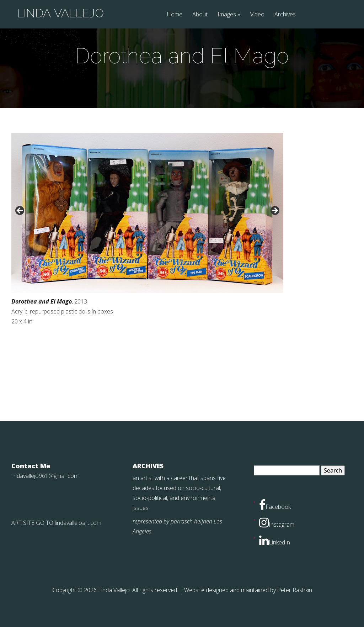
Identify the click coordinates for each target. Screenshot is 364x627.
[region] (147, 213)
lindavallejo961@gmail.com (45, 476)
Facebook (275, 507)
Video (257, 15)
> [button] (274, 211)
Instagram (277, 525)
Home (175, 15)
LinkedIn (275, 542)
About (200, 15)
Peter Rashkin (295, 590)
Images (227, 15)
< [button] (20, 211)
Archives (285, 15)
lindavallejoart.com (78, 523)
